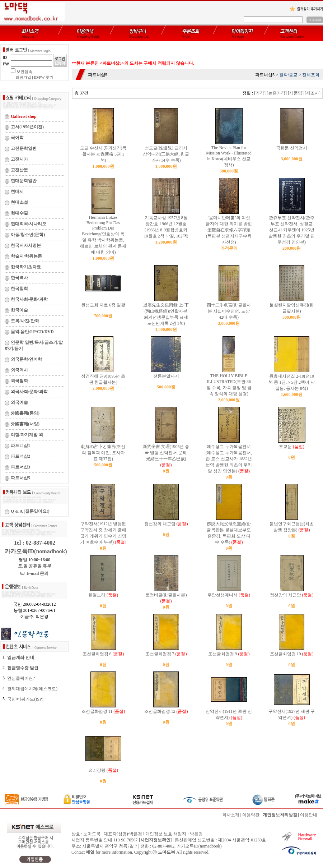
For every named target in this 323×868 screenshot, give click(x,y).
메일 (90, 852)
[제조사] (313, 93)
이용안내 (309, 815)
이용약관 (251, 815)
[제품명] (296, 93)
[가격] (260, 93)
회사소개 (231, 815)
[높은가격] (277, 93)
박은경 (196, 834)
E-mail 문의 (35, 573)
